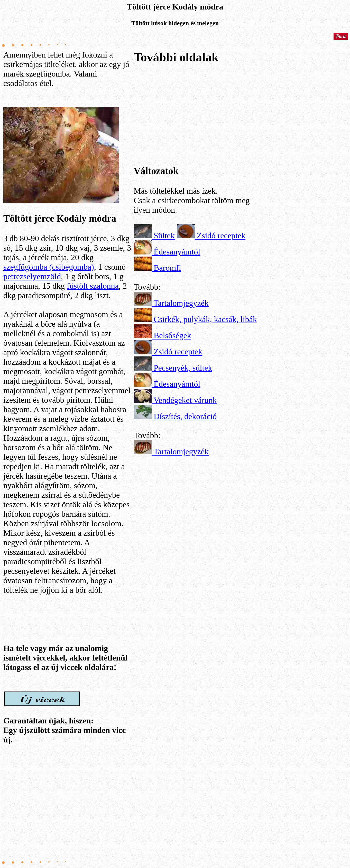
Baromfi (167, 268)
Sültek (164, 235)
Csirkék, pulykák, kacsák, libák (205, 319)
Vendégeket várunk (185, 400)
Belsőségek (172, 335)
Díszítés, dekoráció (185, 416)
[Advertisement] (68, 801)
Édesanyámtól (177, 252)
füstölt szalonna (93, 286)
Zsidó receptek (221, 235)
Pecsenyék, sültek (183, 368)
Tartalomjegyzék (181, 303)
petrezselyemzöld (32, 276)
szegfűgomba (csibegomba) (49, 267)
